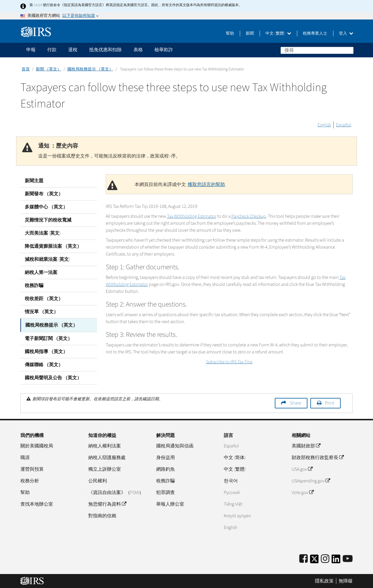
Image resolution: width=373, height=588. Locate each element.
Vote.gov (303, 492)
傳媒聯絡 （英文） (44, 364)
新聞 (250, 33)
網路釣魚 (166, 469)
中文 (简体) (235, 457)
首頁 (26, 69)
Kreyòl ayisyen (237, 515)
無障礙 (346, 581)
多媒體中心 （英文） (46, 207)
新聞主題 (34, 181)
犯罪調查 (166, 492)
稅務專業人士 (315, 33)
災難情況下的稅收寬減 (48, 220)
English (324, 125)
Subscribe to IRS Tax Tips (229, 362)
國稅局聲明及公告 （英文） (53, 377)
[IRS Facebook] (303, 558)
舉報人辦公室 (170, 504)
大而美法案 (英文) (43, 233)
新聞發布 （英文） (44, 194)
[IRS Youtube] (348, 558)
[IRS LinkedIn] (336, 560)
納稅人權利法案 (105, 445)
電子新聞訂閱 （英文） (49, 338)
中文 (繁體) (278, 33)
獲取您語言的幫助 (206, 185)
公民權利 (98, 480)
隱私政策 (324, 581)
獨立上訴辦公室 (105, 469)
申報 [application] (31, 50)
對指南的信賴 (102, 515)
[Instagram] (325, 558)
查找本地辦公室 (37, 504)
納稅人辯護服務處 (107, 457)
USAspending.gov (311, 480)
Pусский (232, 492)
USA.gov (302, 469)
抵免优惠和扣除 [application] (105, 50)
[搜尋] (317, 50)
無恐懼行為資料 (107, 504)
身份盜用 (166, 457)
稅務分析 (30, 480)
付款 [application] (52, 50)
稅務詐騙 (34, 286)
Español (344, 125)
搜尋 (349, 50)
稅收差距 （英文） (44, 299)
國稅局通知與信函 (175, 445)
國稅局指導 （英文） (46, 351)
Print (330, 403)
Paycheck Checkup (249, 216)
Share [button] (295, 403)
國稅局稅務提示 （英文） (90, 69)
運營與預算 (32, 469)
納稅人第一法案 (41, 272)
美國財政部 (306, 445)
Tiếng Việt (233, 504)
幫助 (230, 33)
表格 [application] (138, 50)
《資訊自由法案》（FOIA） (116, 492)
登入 (346, 33)
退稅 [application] (73, 50)
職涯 (25, 457)
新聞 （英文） (49, 69)
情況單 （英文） (42, 312)
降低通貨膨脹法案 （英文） (53, 246)
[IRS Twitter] (314, 560)
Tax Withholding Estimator (192, 216)
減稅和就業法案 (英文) (47, 259)
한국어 (231, 480)
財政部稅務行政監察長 (318, 457)
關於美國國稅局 (37, 445)
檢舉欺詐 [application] (164, 50)
